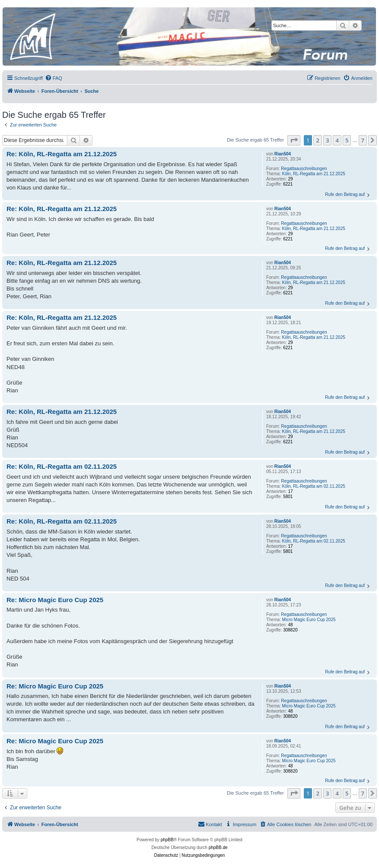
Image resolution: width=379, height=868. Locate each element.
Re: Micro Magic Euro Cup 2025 (55, 600)
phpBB (167, 840)
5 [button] (347, 140)
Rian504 (283, 154)
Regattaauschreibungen (304, 169)
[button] (294, 140)
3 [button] (327, 140)
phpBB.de (218, 847)
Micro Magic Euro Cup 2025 (309, 620)
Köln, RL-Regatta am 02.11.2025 (314, 486)
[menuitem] (54, 78)
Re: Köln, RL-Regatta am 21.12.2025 (62, 154)
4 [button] (337, 140)
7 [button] (363, 140)
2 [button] (317, 140)
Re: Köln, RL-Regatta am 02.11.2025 (62, 466)
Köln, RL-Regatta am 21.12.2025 (314, 174)
